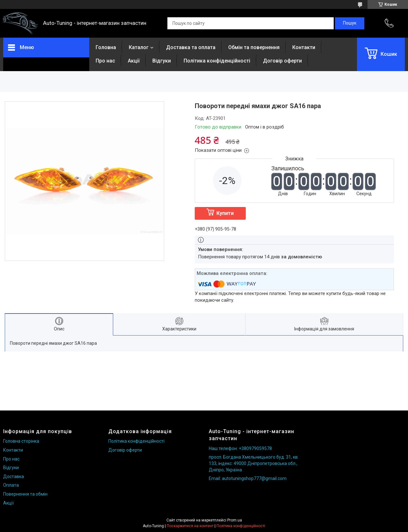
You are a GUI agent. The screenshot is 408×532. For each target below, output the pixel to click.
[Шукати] (350, 23)
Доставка (14, 477)
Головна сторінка (21, 441)
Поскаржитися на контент (190, 526)
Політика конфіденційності (217, 61)
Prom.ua (235, 520)
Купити (225, 213)
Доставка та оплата (191, 47)
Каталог (139, 47)
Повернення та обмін (25, 494)
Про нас (105, 61)
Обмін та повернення (254, 47)
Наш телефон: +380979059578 (240, 448)
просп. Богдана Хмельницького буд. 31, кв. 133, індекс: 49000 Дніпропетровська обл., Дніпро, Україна (254, 463)
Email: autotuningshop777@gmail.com (248, 478)
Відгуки (162, 61)
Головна (106, 47)
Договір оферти (282, 61)
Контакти (304, 47)
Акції (134, 61)
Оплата (11, 485)
